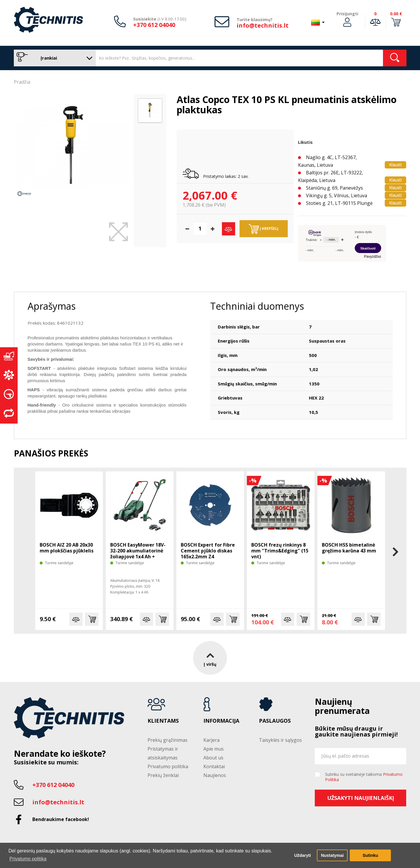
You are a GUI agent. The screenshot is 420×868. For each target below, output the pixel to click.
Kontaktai (214, 766)
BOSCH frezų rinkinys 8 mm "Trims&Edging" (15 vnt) (280, 551)
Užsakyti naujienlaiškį (361, 798)
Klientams (163, 721)
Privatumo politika (168, 766)
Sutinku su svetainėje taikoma (364, 777)
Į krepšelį (263, 229)
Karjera (211, 740)
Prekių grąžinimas (168, 740)
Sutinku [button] (370, 855)
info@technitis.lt (263, 25)
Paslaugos (275, 721)
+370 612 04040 (154, 25)
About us (213, 758)
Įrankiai (53, 58)
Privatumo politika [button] (28, 859)
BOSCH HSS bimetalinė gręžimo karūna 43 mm (349, 548)
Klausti (395, 165)
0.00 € (396, 14)
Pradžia (22, 82)
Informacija (221, 721)
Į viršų (210, 658)
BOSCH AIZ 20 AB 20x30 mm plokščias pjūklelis (67, 548)
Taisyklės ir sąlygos (280, 740)
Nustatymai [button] (332, 855)
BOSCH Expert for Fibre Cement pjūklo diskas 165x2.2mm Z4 (208, 551)
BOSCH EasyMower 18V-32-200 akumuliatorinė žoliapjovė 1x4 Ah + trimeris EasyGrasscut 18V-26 (138, 557)
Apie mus (214, 749)
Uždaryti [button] (303, 855)
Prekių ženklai (163, 775)
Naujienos (215, 775)
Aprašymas (52, 306)
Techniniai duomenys (257, 306)
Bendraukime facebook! (61, 819)
